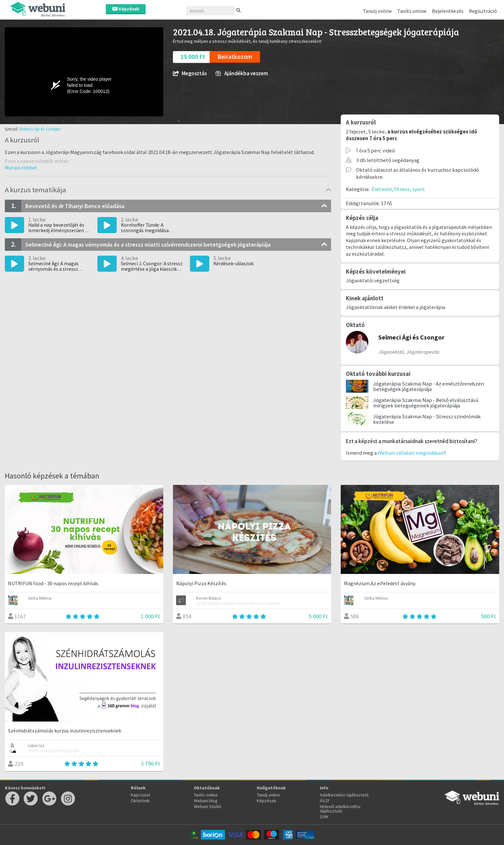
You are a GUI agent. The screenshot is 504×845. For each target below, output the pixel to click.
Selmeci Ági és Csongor (40, 129)
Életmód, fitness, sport (398, 189)
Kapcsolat (140, 795)
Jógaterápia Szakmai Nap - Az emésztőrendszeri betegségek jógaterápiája (429, 386)
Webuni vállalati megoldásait (411, 453)
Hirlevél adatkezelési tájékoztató (340, 809)
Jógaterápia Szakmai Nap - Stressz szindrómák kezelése (427, 419)
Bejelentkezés (448, 11)
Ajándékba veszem (242, 73)
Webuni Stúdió (208, 806)
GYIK (324, 817)
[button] (21, 168)
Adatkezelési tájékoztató (344, 795)
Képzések (126, 9)
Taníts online (412, 11)
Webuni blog (206, 801)
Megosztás (190, 73)
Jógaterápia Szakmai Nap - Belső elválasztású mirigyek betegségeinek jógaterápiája (426, 403)
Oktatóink (140, 801)
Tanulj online (377, 11)
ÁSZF (325, 801)
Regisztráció (483, 11)
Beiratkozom (235, 57)
